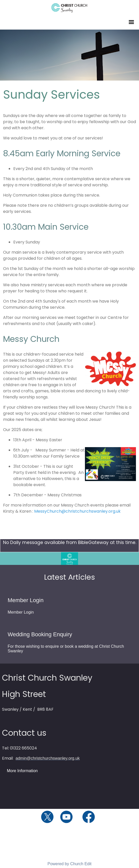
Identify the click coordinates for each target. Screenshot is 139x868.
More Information (22, 771)
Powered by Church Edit (69, 864)
